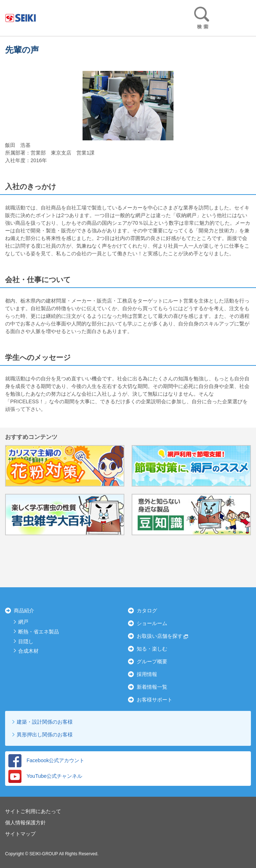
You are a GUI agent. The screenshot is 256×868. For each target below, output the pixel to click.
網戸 (23, 622)
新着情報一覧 (152, 687)
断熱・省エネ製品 (39, 632)
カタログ (147, 611)
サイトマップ (20, 834)
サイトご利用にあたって (33, 811)
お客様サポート (155, 700)
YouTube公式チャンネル (45, 776)
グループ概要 (152, 661)
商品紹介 (24, 611)
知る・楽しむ (152, 649)
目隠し (26, 641)
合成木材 (28, 651)
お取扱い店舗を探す (160, 636)
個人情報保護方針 (25, 823)
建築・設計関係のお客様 (45, 722)
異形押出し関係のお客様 (45, 735)
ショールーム (152, 623)
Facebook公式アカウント (46, 760)
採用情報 (147, 674)
